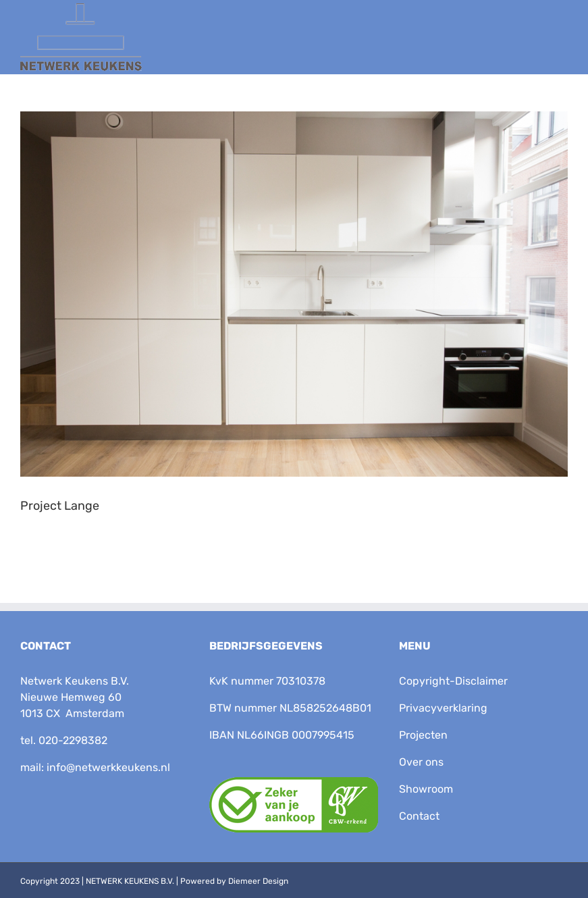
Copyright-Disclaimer (453, 681)
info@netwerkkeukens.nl (108, 767)
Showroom (426, 789)
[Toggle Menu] (553, 46)
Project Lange (60, 506)
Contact (419, 816)
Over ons (421, 762)
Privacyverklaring (443, 708)
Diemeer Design (258, 881)
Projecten (423, 735)
